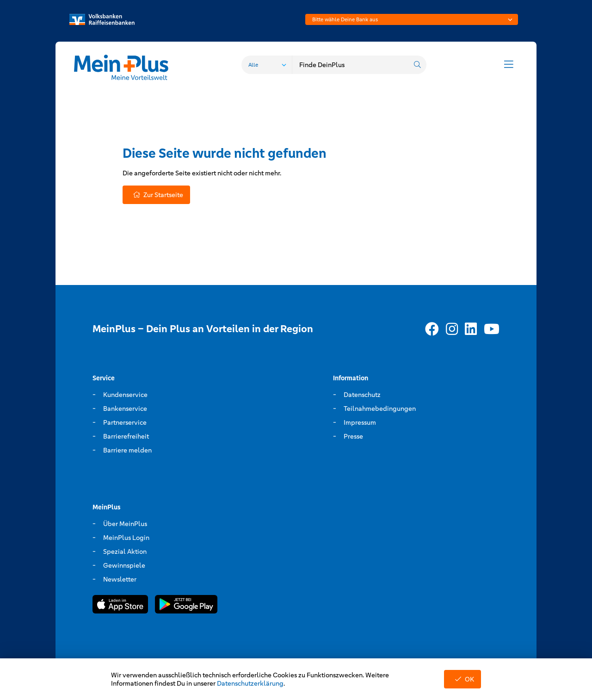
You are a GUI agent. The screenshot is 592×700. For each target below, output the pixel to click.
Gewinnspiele (124, 565)
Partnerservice (125, 422)
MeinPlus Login (126, 538)
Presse (353, 436)
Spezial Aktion (125, 551)
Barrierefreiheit (126, 436)
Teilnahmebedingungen (380, 409)
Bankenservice (125, 409)
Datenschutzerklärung (250, 683)
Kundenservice (125, 395)
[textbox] (412, 19)
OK (462, 679)
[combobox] (412, 19)
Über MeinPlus (125, 524)
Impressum (360, 422)
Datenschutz (362, 395)
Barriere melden (127, 450)
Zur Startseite (156, 195)
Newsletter (120, 579)
